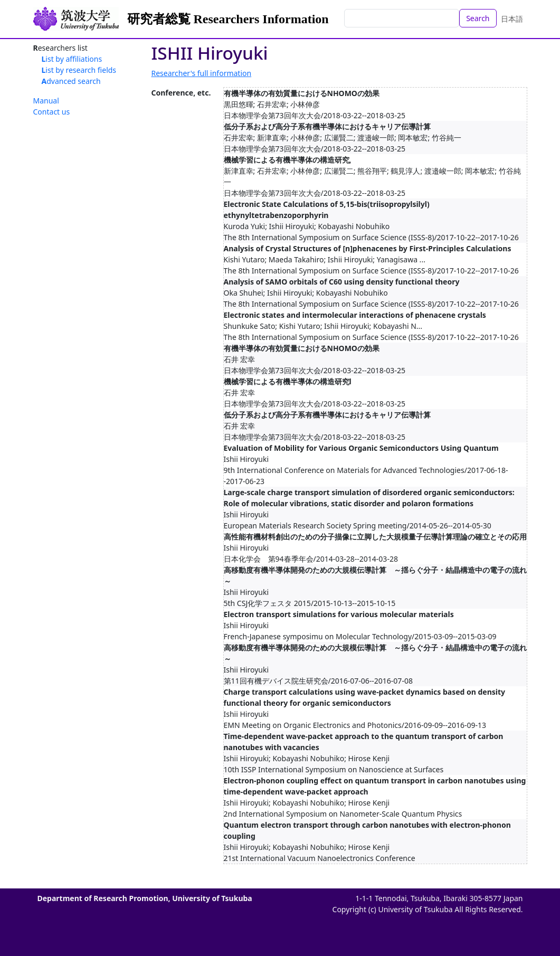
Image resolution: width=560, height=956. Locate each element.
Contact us (52, 112)
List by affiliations (72, 59)
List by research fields (79, 70)
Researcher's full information (202, 73)
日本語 (512, 19)
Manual (46, 101)
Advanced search (71, 81)
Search (478, 18)
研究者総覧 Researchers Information (228, 19)
